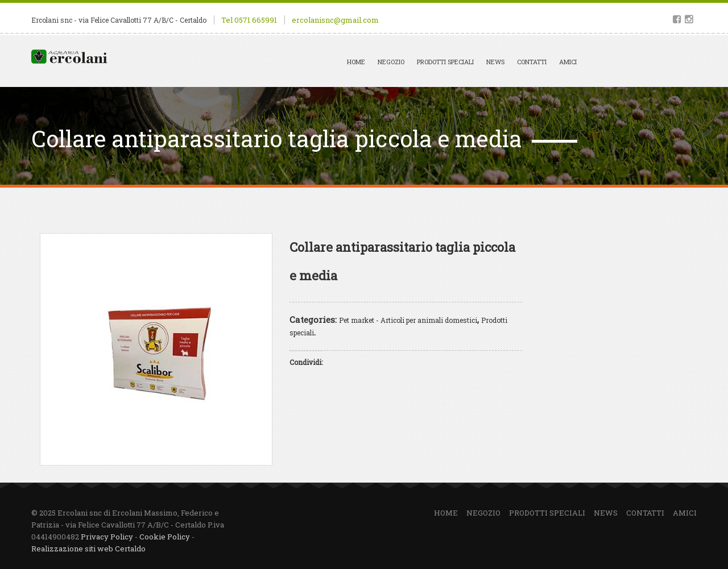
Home (356, 62)
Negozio (391, 62)
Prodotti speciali (445, 62)
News (495, 62)
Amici (568, 62)
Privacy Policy (107, 537)
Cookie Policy (165, 537)
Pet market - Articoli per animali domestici (408, 320)
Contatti (532, 62)
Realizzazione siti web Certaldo (88, 549)
